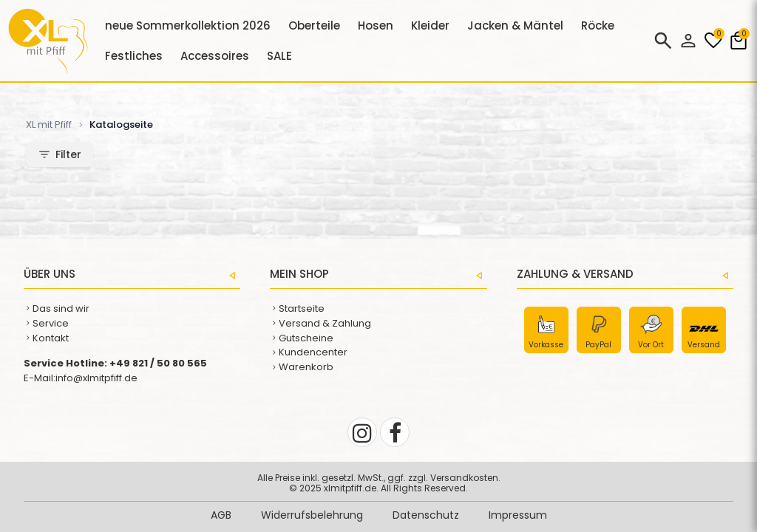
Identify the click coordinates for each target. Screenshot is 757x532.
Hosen (376, 25)
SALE (279, 56)
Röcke (598, 25)
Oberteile (314, 25)
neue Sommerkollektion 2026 (188, 25)
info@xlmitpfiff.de (96, 378)
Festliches (134, 56)
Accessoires (215, 56)
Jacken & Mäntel (515, 25)
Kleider (430, 25)
